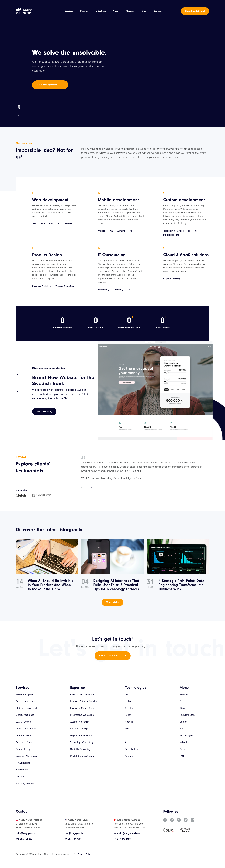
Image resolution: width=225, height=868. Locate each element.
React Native (131, 749)
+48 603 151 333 (24, 839)
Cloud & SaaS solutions (186, 255)
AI (58, 224)
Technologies (186, 735)
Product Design (47, 255)
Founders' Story (187, 715)
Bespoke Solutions (172, 279)
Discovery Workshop (42, 286)
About (116, 11)
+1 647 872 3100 (122, 839)
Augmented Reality (80, 722)
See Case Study (44, 412)
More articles (112, 602)
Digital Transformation (81, 735)
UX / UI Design (23, 722)
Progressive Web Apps (82, 715)
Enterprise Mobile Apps (82, 708)
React (128, 715)
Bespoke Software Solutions (84, 701)
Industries (101, 11)
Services (69, 11)
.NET (34, 224)
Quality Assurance (25, 715)
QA (129, 290)
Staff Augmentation (25, 783)
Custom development (184, 200)
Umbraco (68, 224)
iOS (111, 231)
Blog (144, 11)
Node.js (129, 722)
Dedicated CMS (24, 742)
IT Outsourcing (112, 255)
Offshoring (118, 290)
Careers (130, 11)
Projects (84, 11)
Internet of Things (79, 729)
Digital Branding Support (83, 756)
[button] (83, 488)
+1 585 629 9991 (73, 839)
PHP (51, 224)
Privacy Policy (85, 854)
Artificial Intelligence (26, 729)
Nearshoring (103, 290)
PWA (43, 224)
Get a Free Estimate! (195, 11)
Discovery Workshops (27, 756)
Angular (129, 708)
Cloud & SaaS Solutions (82, 694)
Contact (157, 11)
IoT (189, 231)
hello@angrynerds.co (27, 833)
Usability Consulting (65, 286)
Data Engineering (171, 235)
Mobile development (118, 200)
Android (101, 231)
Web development (50, 200)
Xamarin (121, 231)
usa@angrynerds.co (75, 833)
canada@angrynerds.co (127, 833)
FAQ (182, 756)
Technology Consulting (173, 231)
